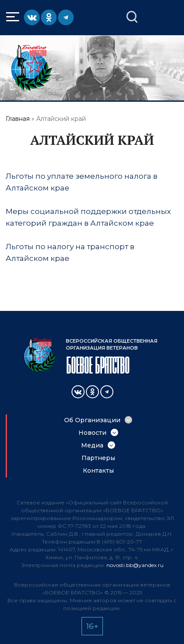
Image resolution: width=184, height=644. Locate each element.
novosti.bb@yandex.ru (135, 565)
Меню (14, 17)
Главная (18, 119)
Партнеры (98, 458)
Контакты (98, 470)
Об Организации (92, 420)
